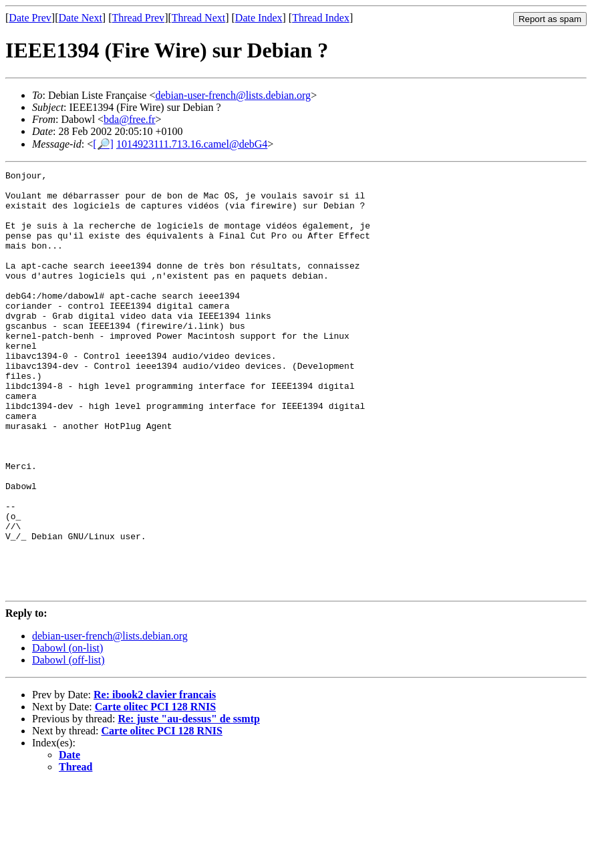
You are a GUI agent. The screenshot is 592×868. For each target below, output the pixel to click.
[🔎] (103, 144)
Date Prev (30, 18)
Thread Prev (138, 18)
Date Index (259, 18)
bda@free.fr (129, 119)
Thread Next (198, 18)
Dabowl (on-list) (67, 732)
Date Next (81, 18)
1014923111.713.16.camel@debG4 (192, 144)
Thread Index (321, 18)
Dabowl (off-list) (68, 744)
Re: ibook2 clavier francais (155, 779)
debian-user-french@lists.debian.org (233, 95)
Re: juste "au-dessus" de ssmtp (188, 803)
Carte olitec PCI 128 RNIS (155, 791)
